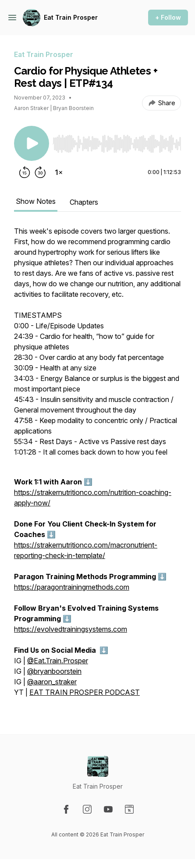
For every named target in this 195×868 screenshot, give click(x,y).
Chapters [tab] (84, 202)
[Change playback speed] (59, 172)
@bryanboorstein (54, 671)
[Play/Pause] (32, 143)
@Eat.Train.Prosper (58, 661)
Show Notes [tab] (36, 201)
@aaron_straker (52, 682)
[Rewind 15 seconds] (25, 172)
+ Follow (168, 17)
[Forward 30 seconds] (40, 172)
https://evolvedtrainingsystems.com (71, 629)
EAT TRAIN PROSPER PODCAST (85, 692)
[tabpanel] (97, 466)
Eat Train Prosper (71, 17)
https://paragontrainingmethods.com (72, 587)
